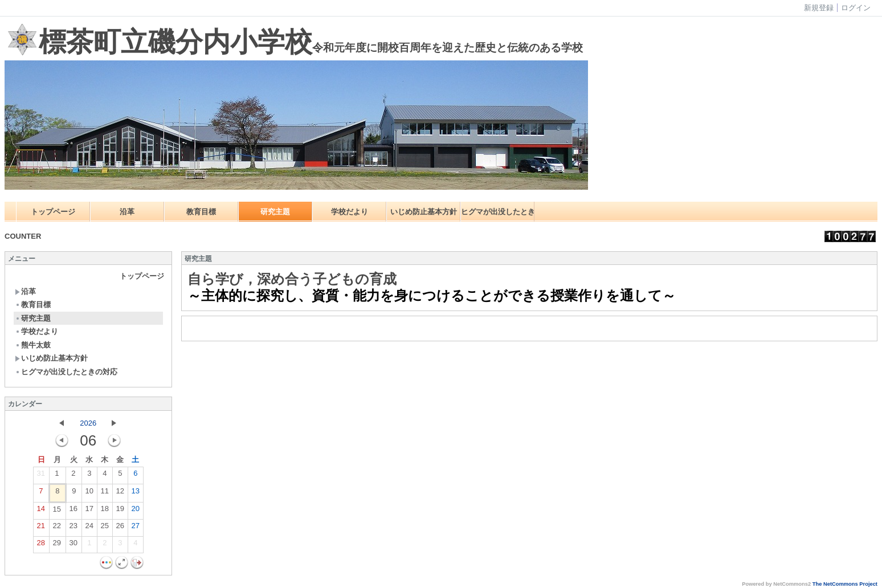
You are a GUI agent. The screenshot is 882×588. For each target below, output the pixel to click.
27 (136, 528)
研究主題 (275, 212)
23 (73, 528)
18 (105, 511)
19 (120, 511)
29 (57, 545)
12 (120, 493)
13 (136, 493)
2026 (88, 423)
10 (89, 493)
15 (57, 512)
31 (41, 476)
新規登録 (819, 8)
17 (89, 511)
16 (73, 511)
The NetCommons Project (845, 584)
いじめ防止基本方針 (424, 212)
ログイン (856, 8)
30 (73, 545)
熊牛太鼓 (33, 345)
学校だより (350, 212)
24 (89, 528)
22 (57, 528)
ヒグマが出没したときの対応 (498, 212)
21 (41, 528)
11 (105, 493)
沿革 (127, 212)
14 (41, 511)
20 (136, 511)
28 (41, 545)
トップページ (53, 212)
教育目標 (201, 212)
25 (105, 528)
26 (120, 528)
